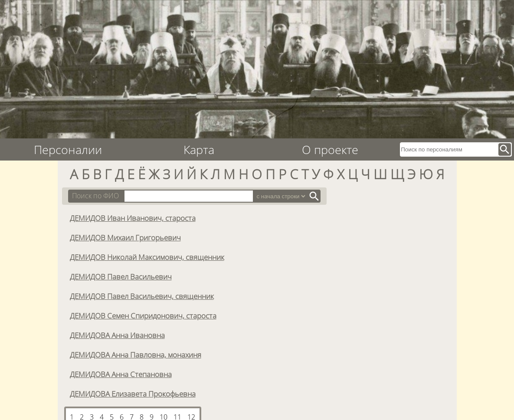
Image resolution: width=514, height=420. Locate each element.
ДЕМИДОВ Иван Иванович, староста (133, 218)
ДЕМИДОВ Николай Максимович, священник (147, 257)
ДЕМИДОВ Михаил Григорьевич (125, 237)
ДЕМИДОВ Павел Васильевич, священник (142, 296)
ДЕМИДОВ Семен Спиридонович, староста (143, 315)
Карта (199, 149)
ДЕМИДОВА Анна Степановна (121, 374)
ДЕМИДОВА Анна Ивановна (117, 335)
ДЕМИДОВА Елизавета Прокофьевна (133, 394)
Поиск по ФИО (95, 196)
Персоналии (68, 149)
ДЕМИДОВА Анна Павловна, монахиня (136, 354)
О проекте (330, 149)
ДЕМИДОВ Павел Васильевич (121, 276)
